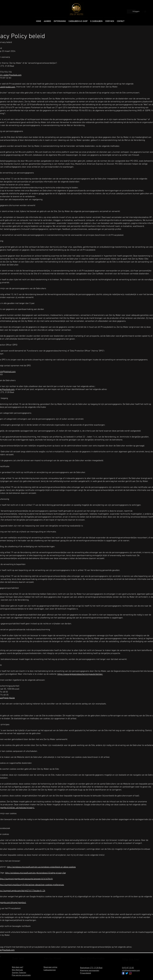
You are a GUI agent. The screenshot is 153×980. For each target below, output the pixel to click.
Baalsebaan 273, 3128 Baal (91, 968)
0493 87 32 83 (128, 968)
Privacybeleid (86, 973)
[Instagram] (130, 973)
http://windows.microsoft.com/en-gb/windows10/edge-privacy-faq (35, 873)
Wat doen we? (18, 967)
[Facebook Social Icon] (123, 973)
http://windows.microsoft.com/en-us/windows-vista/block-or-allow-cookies (41, 867)
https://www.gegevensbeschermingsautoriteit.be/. (80, 674)
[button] (144, 12)
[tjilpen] (127, 973)
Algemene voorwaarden (90, 971)
